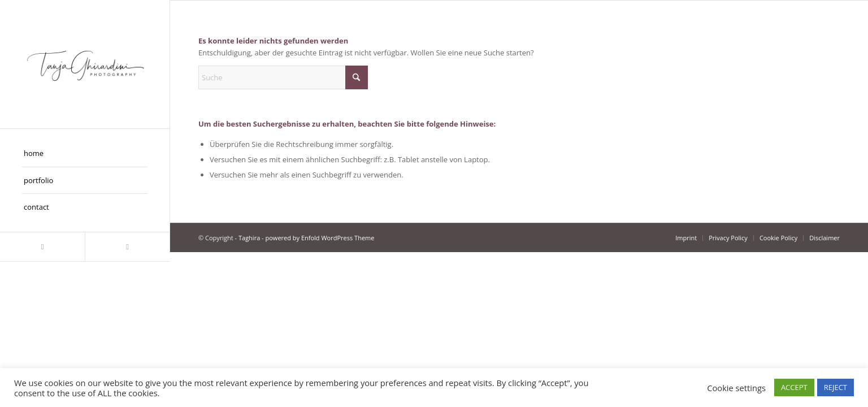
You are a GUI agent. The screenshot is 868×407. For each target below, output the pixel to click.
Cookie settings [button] (736, 388)
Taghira (249, 238)
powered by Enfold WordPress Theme (320, 238)
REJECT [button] (836, 387)
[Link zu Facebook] (127, 247)
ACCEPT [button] (794, 387)
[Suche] (283, 77)
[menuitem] (85, 154)
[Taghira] (85, 64)
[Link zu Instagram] (42, 247)
